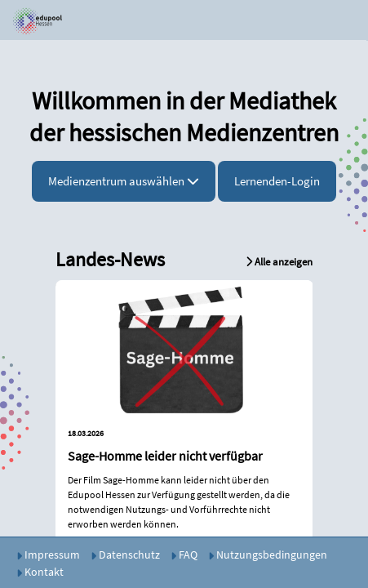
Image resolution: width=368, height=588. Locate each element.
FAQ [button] (184, 555)
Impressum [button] (48, 555)
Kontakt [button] (40, 572)
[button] (31, 20)
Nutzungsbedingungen (268, 555)
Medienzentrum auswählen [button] (124, 181)
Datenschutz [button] (125, 555)
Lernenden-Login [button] (277, 181)
